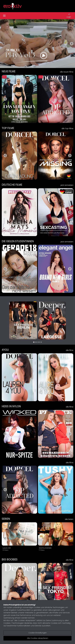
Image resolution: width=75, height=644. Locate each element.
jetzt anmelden (67, 185)
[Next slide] (72, 44)
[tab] (34, 342)
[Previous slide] (3, 44)
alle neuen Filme (67, 72)
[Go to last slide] (5, 99)
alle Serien (69, 519)
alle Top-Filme (67, 128)
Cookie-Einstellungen (38, 633)
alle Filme (70, 350)
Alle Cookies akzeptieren (38, 638)
